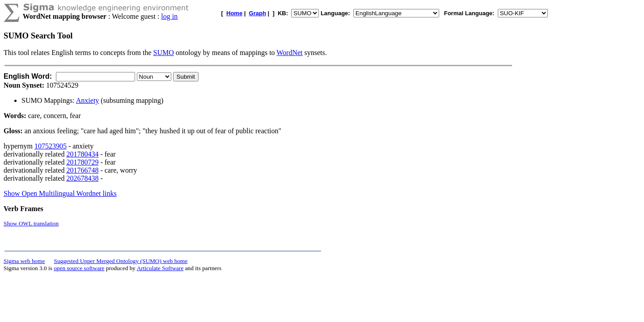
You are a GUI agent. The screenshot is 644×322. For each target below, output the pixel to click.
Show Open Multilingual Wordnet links (60, 193)
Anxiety (88, 100)
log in (169, 16)
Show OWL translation (31, 223)
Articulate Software (160, 268)
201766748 (82, 170)
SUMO (164, 53)
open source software (79, 268)
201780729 (82, 162)
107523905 (51, 146)
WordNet (289, 53)
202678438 (82, 178)
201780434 (82, 154)
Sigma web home (24, 261)
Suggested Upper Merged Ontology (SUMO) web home (121, 261)
